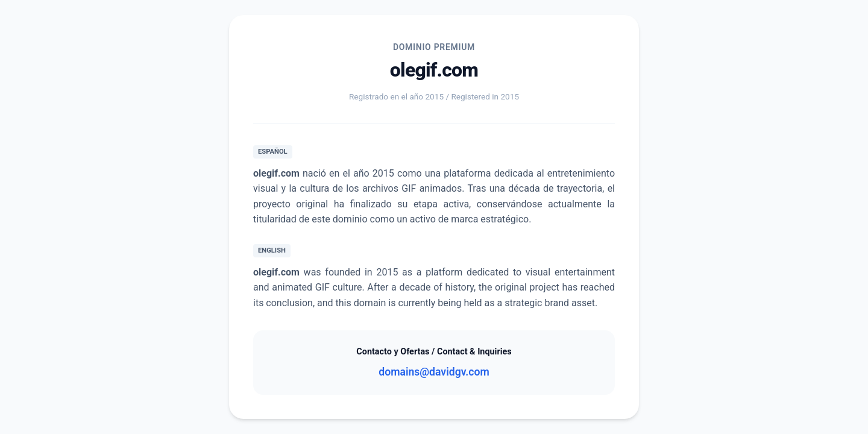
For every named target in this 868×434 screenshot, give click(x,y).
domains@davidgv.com (434, 372)
